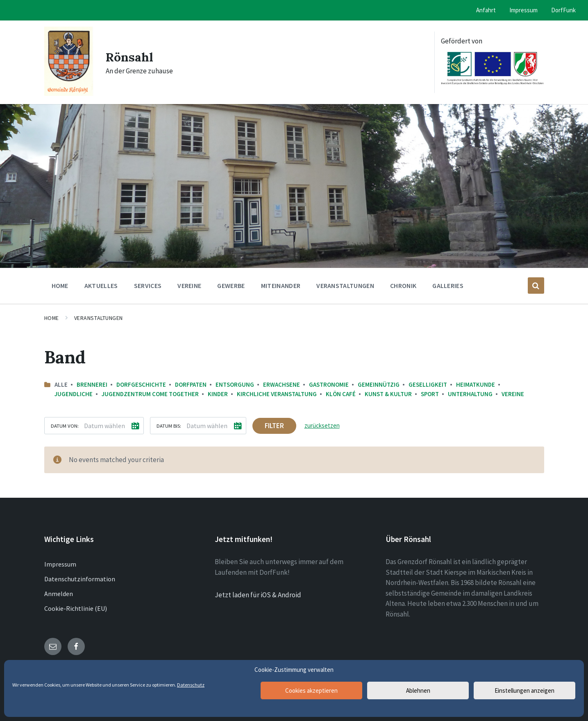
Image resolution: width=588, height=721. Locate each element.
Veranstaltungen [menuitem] (345, 286)
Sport (430, 394)
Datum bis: (169, 426)
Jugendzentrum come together (150, 394)
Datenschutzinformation (80, 579)
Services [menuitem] (148, 286)
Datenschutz (191, 685)
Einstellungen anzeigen (524, 690)
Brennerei (92, 384)
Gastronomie (329, 384)
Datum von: (65, 426)
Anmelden (59, 594)
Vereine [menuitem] (189, 286)
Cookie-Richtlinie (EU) (76, 608)
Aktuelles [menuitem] (101, 286)
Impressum (60, 564)
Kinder (218, 394)
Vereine (513, 394)
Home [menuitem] (60, 286)
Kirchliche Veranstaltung (277, 394)
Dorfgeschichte (141, 384)
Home (52, 318)
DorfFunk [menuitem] (563, 10)
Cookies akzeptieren (311, 690)
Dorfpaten (191, 384)
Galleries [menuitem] (448, 286)
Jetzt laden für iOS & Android (258, 595)
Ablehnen (418, 690)
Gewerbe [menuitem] (231, 286)
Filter (274, 426)
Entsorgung (235, 384)
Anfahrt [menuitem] (486, 10)
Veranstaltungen (99, 318)
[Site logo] (69, 93)
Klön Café (341, 394)
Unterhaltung (470, 394)
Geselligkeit (428, 384)
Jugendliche (74, 394)
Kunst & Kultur (388, 394)
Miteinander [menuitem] (281, 286)
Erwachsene (282, 384)
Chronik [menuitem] (403, 286)
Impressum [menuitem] (523, 10)
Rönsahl (130, 57)
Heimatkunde (476, 384)
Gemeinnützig (379, 384)
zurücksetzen (322, 425)
